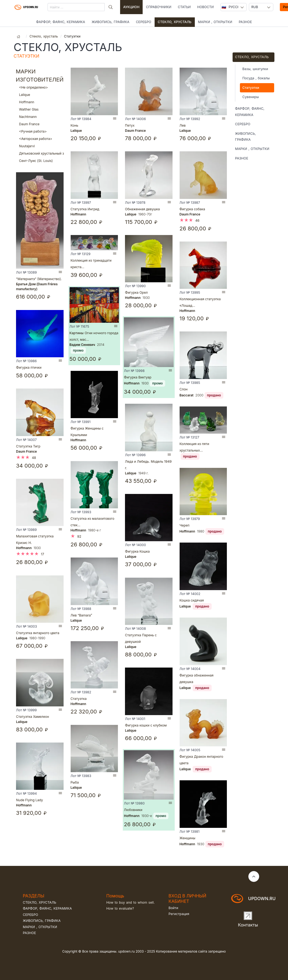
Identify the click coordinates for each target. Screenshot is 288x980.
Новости (206, 7)
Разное (245, 22)
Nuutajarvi (40, 146)
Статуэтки (251, 88)
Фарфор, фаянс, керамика (61, 22)
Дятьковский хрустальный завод (40, 153)
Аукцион (132, 7)
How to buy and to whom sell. (130, 902)
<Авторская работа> (40, 139)
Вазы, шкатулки (255, 69)
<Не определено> (40, 87)
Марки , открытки (215, 22)
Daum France (40, 124)
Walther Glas (40, 109)
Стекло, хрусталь (175, 22)
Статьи (184, 7)
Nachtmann (40, 117)
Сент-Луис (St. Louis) (40, 161)
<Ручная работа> (40, 131)
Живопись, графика (110, 22)
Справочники (159, 7)
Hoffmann (40, 102)
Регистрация (179, 914)
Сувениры (251, 97)
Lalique (40, 95)
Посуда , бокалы (256, 78)
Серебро (143, 22)
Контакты (248, 925)
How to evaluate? (120, 908)
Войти (173, 908)
